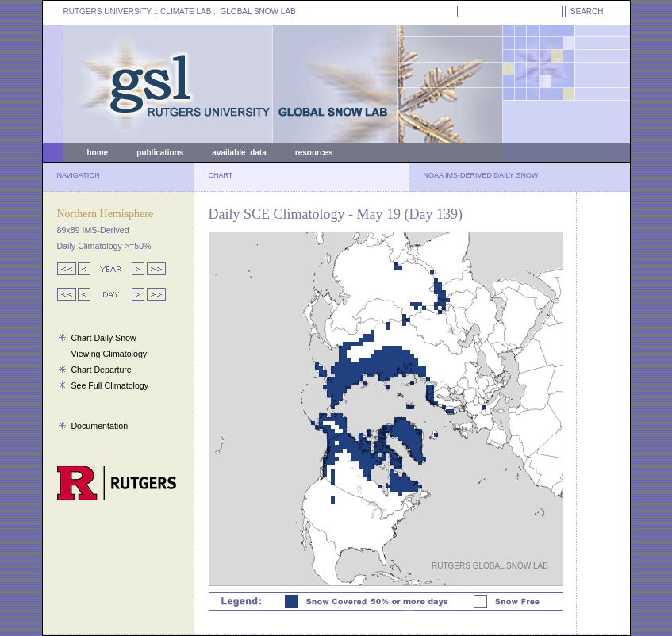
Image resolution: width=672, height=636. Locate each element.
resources (314, 153)
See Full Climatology (109, 385)
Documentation (99, 426)
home (98, 153)
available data (239, 153)
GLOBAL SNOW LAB (258, 11)
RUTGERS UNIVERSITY (108, 11)
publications (160, 153)
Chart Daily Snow (103, 338)
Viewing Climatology (109, 354)
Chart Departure (101, 370)
